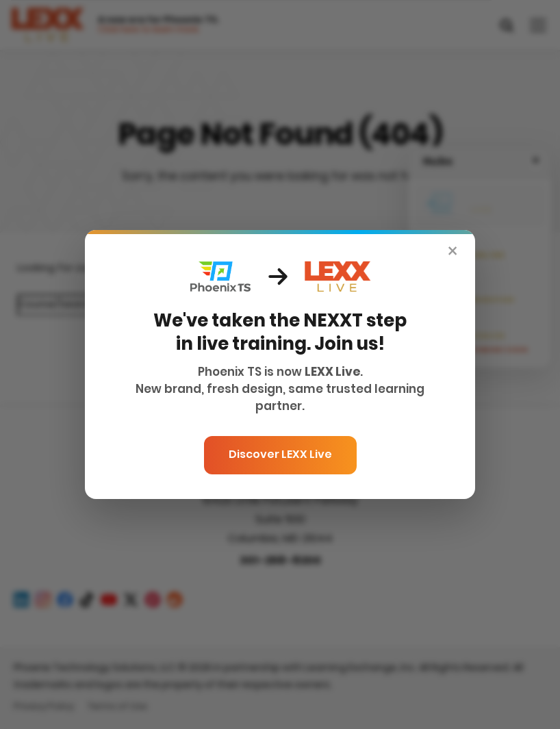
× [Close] (453, 253)
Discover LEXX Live (280, 455)
